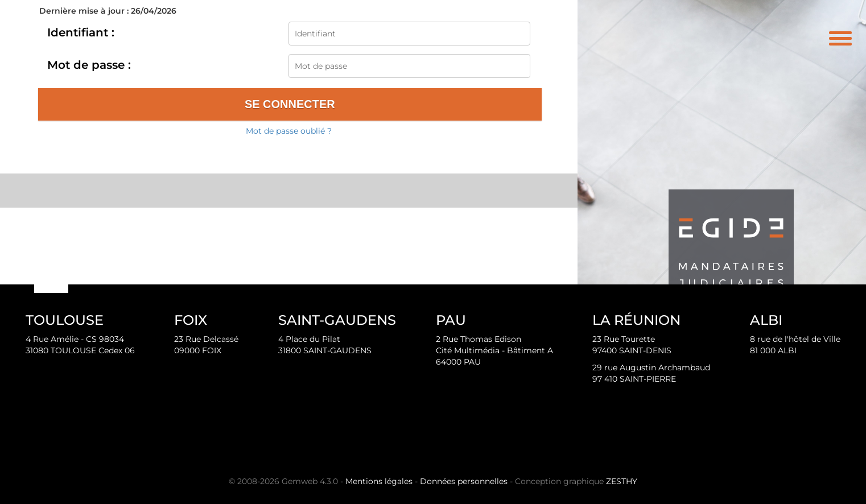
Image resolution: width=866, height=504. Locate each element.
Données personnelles (464, 481)
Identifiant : (81, 32)
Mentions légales (379, 481)
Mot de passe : (89, 65)
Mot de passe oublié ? (289, 131)
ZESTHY (622, 481)
